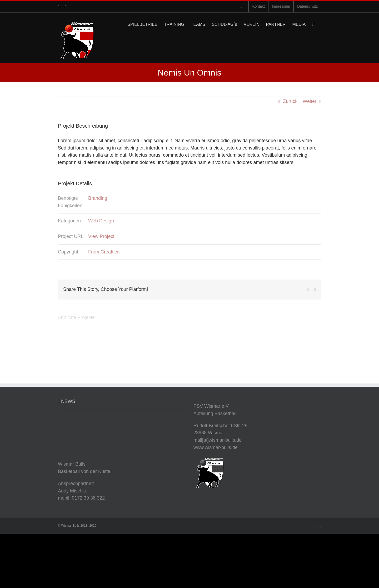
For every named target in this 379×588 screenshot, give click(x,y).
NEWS (68, 401)
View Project (101, 236)
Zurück (290, 101)
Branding (98, 198)
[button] (313, 24)
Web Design (101, 221)
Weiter (310, 101)
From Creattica (104, 252)
